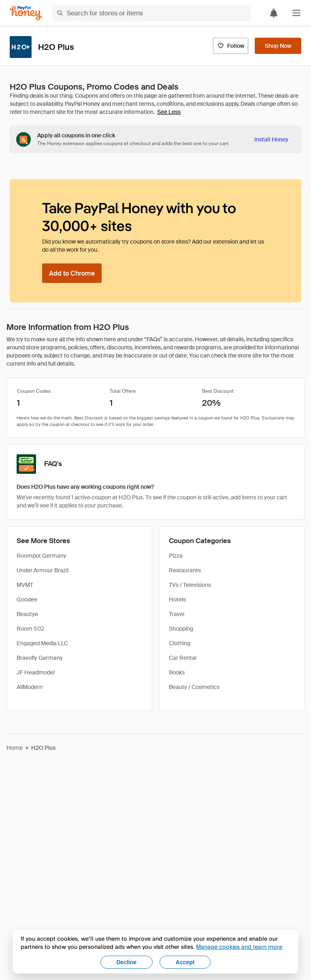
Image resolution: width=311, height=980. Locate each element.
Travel (177, 614)
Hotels (177, 599)
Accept (185, 962)
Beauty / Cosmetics (194, 687)
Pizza (176, 556)
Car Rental (183, 658)
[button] (296, 13)
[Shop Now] (278, 46)
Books (177, 672)
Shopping (181, 629)
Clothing (180, 643)
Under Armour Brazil (43, 570)
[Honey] (26, 13)
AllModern (30, 687)
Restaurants (185, 570)
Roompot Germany (42, 556)
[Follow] (231, 46)
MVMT (25, 585)
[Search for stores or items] (151, 13)
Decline (127, 962)
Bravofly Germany (40, 658)
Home (15, 748)
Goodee (27, 599)
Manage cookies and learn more (239, 947)
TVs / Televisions (190, 585)
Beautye (27, 614)
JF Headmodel (36, 672)
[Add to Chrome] (72, 273)
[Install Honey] (271, 139)
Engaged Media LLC (42, 643)
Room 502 (30, 629)
